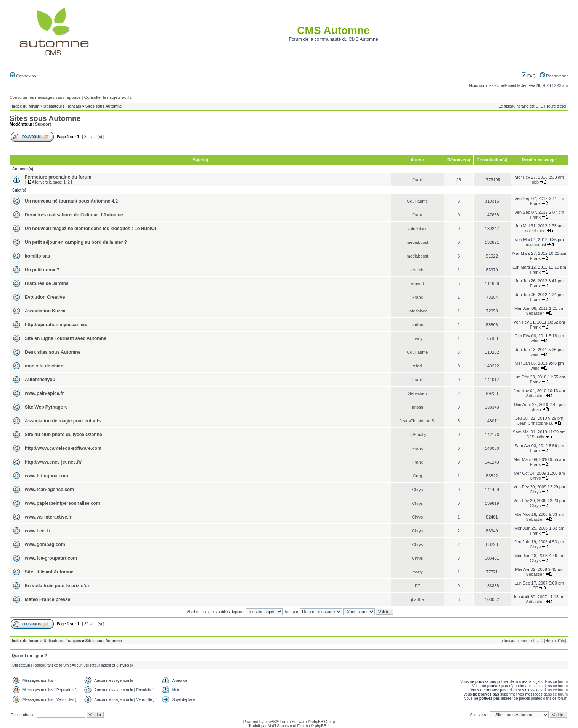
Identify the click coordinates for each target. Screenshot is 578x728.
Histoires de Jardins (47, 283)
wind (535, 341)
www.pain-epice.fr (44, 393)
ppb (535, 182)
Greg (417, 476)
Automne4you (40, 380)
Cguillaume (417, 201)
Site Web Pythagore (46, 407)
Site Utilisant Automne (49, 572)
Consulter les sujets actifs (108, 97)
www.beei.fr (38, 531)
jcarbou (417, 325)
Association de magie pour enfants (63, 421)
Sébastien (535, 313)
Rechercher (554, 76)
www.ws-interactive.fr (48, 517)
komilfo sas (37, 256)
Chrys (535, 478)
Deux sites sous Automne (53, 352)
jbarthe (417, 599)
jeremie (417, 270)
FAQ (529, 76)
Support (43, 124)
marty (417, 338)
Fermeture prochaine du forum (58, 177)
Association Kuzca (45, 311)
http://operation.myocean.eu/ (56, 325)
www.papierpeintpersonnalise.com (63, 503)
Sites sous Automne (104, 106)
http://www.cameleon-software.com (63, 448)
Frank (417, 180)
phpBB (270, 722)
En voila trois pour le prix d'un (58, 586)
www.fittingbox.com (47, 476)
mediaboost (418, 242)
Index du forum (26, 106)
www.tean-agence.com (49, 490)
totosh (417, 407)
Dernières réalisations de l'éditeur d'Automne (74, 215)
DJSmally (417, 435)
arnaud (417, 283)
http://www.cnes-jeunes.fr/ (53, 462)
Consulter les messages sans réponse (45, 97)
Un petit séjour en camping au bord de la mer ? (76, 242)
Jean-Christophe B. (417, 421)
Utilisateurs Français (62, 106)
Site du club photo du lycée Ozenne (63, 435)
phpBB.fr (322, 726)
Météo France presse (47, 599)
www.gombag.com (45, 544)
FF (417, 586)
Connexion (23, 76)
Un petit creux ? (42, 270)
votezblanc (418, 229)
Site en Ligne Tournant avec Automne (66, 338)
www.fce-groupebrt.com (51, 558)
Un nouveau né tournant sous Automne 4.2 (71, 201)
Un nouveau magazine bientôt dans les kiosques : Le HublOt (91, 229)
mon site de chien (44, 366)
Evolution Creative (45, 297)
